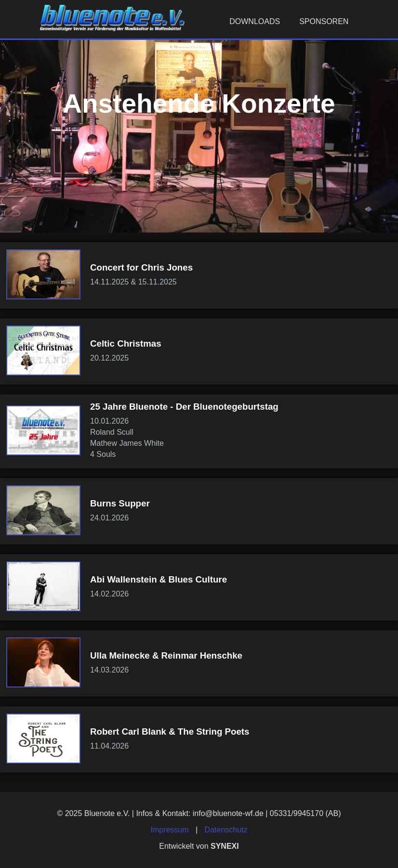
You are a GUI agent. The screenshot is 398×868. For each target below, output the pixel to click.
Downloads (255, 21)
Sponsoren (324, 21)
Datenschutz (226, 830)
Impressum (169, 830)
